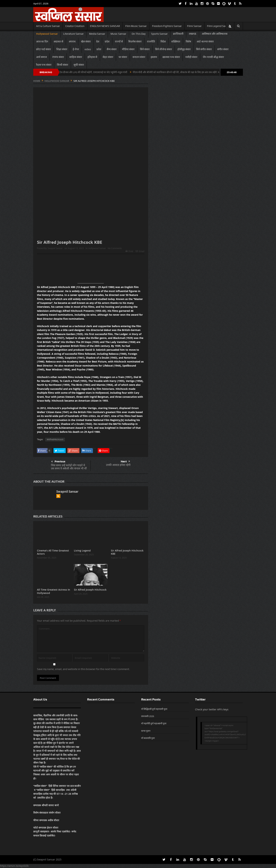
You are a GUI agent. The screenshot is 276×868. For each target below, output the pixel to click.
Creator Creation (75, 26)
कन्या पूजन (146, 731)
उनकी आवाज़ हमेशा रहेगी (118, 465)
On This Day (139, 34)
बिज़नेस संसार (135, 42)
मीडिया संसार (128, 49)
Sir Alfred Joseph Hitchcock (90, 590)
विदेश (163, 42)
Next (125, 461)
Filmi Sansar (194, 26)
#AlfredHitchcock (55, 439)
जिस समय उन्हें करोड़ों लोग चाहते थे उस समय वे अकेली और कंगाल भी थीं (69, 467)
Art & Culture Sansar (48, 26)
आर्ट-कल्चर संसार (205, 42)
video (88, 49)
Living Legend (82, 551)
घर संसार (123, 57)
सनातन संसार (139, 57)
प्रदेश (107, 42)
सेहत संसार (108, 57)
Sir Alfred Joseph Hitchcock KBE (127, 552)
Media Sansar (97, 34)
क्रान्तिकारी (178, 34)
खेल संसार (86, 42)
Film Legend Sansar (219, 26)
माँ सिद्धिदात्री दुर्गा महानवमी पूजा (154, 709)
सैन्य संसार (112, 49)
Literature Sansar (73, 34)
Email (140, 251)
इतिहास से (92, 57)
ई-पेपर (76, 49)
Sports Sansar (159, 34)
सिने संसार (145, 49)
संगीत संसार (223, 49)
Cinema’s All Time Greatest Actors (53, 552)
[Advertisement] (91, 270)
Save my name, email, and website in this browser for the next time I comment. (83, 669)
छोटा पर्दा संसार (43, 49)
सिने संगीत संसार (204, 49)
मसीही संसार (191, 57)
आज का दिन (42, 42)
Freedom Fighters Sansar (167, 26)
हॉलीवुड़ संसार (184, 49)
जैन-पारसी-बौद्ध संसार (213, 57)
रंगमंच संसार (58, 57)
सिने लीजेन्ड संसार (164, 49)
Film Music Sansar (136, 26)
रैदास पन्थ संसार (44, 65)
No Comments (115, 248)
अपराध (72, 42)
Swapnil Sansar (55, 248)
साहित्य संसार (76, 57)
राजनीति (151, 42)
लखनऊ (193, 34)
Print (129, 251)
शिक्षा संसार (62, 49)
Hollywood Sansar (47, 34)
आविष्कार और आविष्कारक (215, 34)
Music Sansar (118, 34)
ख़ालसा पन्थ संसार (171, 57)
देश (98, 42)
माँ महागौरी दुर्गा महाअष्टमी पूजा (154, 723)
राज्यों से (119, 42)
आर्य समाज (41, 57)
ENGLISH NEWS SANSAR (105, 26)
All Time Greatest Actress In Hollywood (54, 591)
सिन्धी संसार (62, 65)
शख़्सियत (176, 42)
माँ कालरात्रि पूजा (148, 738)
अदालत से (58, 42)
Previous (58, 462)
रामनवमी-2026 (148, 716)
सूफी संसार (79, 65)
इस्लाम (154, 57)
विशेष (188, 42)
